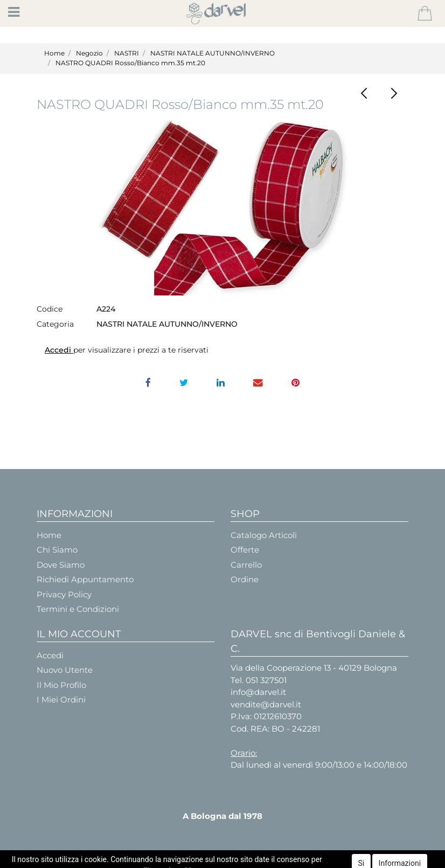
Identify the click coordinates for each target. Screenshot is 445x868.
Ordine (245, 579)
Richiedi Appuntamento (85, 579)
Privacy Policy (64, 594)
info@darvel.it (258, 692)
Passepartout (250, 859)
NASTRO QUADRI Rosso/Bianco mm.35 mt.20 (130, 63)
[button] (425, 13)
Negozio (89, 53)
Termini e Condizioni (78, 609)
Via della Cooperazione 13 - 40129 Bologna (314, 668)
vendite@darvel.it (266, 704)
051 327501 (266, 680)
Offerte (245, 550)
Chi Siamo (57, 550)
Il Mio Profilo (61, 685)
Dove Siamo (61, 565)
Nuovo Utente (65, 670)
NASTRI (127, 53)
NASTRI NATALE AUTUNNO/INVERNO (213, 53)
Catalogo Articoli (264, 535)
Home (54, 53)
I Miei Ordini (61, 700)
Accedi (59, 350)
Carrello (246, 565)
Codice (50, 309)
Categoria (55, 324)
